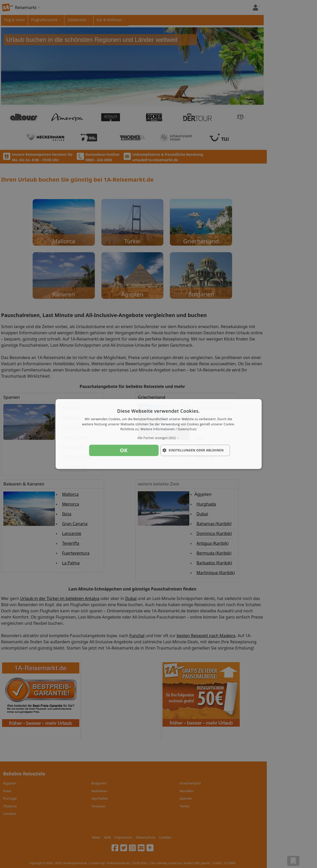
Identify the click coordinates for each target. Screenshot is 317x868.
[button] (159, 438)
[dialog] (159, 434)
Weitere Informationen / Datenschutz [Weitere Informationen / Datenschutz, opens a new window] (168, 429)
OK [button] (124, 450)
